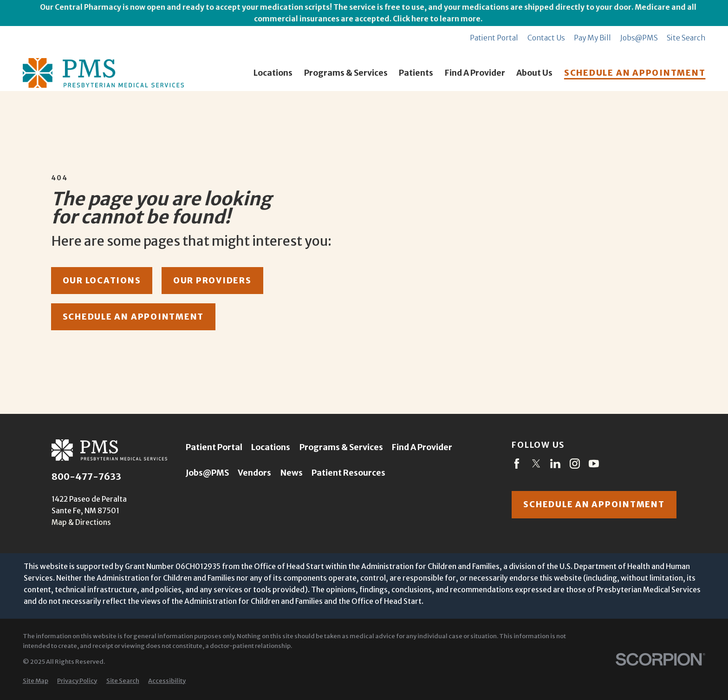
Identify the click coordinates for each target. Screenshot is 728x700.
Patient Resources (348, 473)
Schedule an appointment (594, 504)
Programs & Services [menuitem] (346, 73)
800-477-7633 (86, 477)
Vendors (254, 473)
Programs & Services (341, 447)
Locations (271, 447)
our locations (102, 281)
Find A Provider (422, 447)
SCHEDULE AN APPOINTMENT (635, 73)
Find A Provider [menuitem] (475, 73)
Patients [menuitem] (416, 73)
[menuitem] (36, 681)
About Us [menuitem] (534, 73)
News (292, 473)
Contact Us (546, 38)
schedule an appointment (133, 317)
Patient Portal (494, 38)
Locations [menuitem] (273, 73)
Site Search (686, 38)
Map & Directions (81, 522)
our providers (212, 281)
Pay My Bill (592, 38)
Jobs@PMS (639, 38)
